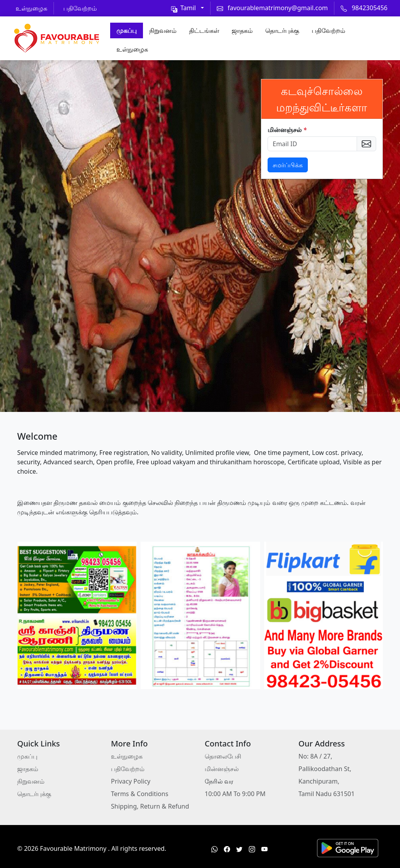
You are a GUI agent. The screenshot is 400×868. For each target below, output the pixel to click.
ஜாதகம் (242, 30)
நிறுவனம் (163, 30)
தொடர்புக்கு (282, 30)
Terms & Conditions (140, 794)
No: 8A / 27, (315, 756)
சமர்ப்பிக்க (288, 165)
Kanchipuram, (319, 781)
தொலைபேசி (223, 756)
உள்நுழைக (132, 49)
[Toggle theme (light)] (187, 8)
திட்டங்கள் (204, 30)
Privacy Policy (131, 781)
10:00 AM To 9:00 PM (235, 794)
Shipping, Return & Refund (150, 806)
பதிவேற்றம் (329, 30)
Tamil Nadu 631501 (327, 794)
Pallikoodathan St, (325, 769)
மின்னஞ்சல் (287, 130)
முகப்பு (127, 30)
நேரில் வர (219, 781)
